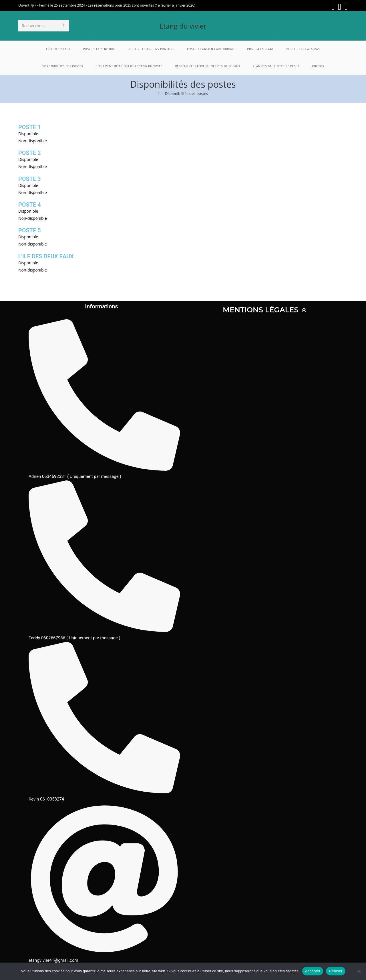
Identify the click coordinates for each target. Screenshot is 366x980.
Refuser (336, 971)
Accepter (313, 971)
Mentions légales (264, 310)
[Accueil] (159, 93)
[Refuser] (359, 971)
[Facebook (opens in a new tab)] (333, 7)
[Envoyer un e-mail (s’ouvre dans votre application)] (345, 7)
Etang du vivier (183, 26)
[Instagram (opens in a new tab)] (340, 7)
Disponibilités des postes (186, 93)
